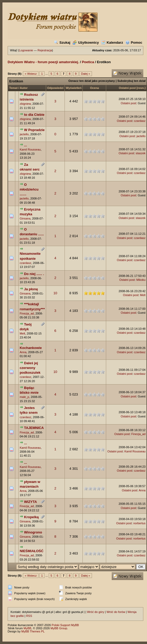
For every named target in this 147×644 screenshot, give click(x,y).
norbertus (139, 523)
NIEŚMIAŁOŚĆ (32, 551)
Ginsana (25, 218)
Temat (13, 88)
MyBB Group (59, 628)
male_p (24, 397)
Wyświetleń (74, 88)
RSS (29, 616)
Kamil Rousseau (30, 149)
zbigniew (25, 104)
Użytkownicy (86, 43)
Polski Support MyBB (65, 625)
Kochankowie (31, 348)
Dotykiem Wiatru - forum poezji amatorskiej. (43, 62)
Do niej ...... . (34, 274)
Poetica (88, 62)
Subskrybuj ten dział (131, 81)
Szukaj (62, 43)
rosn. (141, 88)
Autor (24, 88)
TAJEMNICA (34, 428)
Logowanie (26, 50)
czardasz (140, 121)
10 (55, 293)
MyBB (28, 628)
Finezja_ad (27, 313)
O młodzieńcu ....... (29, 189)
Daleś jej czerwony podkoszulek (30, 368)
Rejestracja (45, 50)
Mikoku (141, 280)
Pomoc (134, 43)
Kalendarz (112, 43)
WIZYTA (30, 502)
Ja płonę (31, 289)
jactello (24, 134)
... (25, 145)
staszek (141, 153)
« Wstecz (31, 74)
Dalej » (86, 74)
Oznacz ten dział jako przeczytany (92, 81)
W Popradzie (34, 130)
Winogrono (33, 532)
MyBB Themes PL (33, 631)
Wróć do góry (95, 612)
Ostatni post (127, 88)
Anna (23, 352)
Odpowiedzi (55, 88)
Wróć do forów (116, 612)
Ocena (95, 88)
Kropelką (31, 517)
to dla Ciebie (34, 115)
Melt (143, 295)
